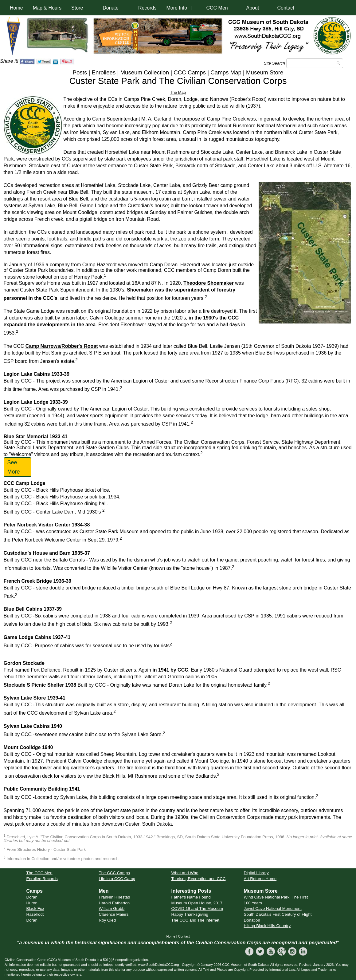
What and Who (185, 873)
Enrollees (104, 72)
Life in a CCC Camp (117, 879)
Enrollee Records (42, 879)
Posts (80, 72)
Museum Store (265, 72)
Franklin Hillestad (115, 897)
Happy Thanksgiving (190, 914)
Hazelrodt (35, 914)
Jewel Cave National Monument (273, 909)
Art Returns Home (260, 879)
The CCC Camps (114, 873)
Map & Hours (47, 8)
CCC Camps (190, 72)
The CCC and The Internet (196, 920)
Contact (286, 8)
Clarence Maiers (114, 914)
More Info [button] (177, 8)
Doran (32, 897)
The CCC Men (39, 873)
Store (77, 8)
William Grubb (112, 909)
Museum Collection (145, 72)
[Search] (315, 63)
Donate (111, 8)
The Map (178, 92)
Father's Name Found (191, 897)
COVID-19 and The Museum (197, 909)
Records (147, 8)
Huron (32, 903)
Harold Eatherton (114, 903)
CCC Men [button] (217, 8)
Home (16, 8)
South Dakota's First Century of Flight (278, 914)
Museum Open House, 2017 (197, 903)
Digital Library (256, 873)
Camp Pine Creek (226, 119)
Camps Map (226, 72)
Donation (252, 920)
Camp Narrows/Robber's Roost (62, 346)
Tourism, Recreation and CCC (199, 879)
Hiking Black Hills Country (267, 926)
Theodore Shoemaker (209, 283)
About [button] (252, 8)
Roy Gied (108, 920)
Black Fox (35, 909)
